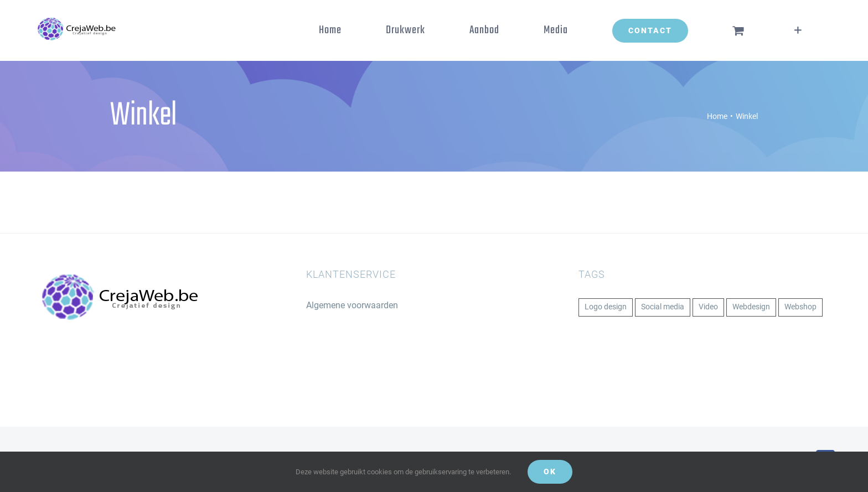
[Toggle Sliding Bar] (798, 30)
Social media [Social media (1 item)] (663, 307)
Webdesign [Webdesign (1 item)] (751, 307)
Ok (550, 472)
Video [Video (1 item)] (708, 307)
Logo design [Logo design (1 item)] (606, 307)
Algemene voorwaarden (352, 305)
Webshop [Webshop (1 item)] (800, 307)
